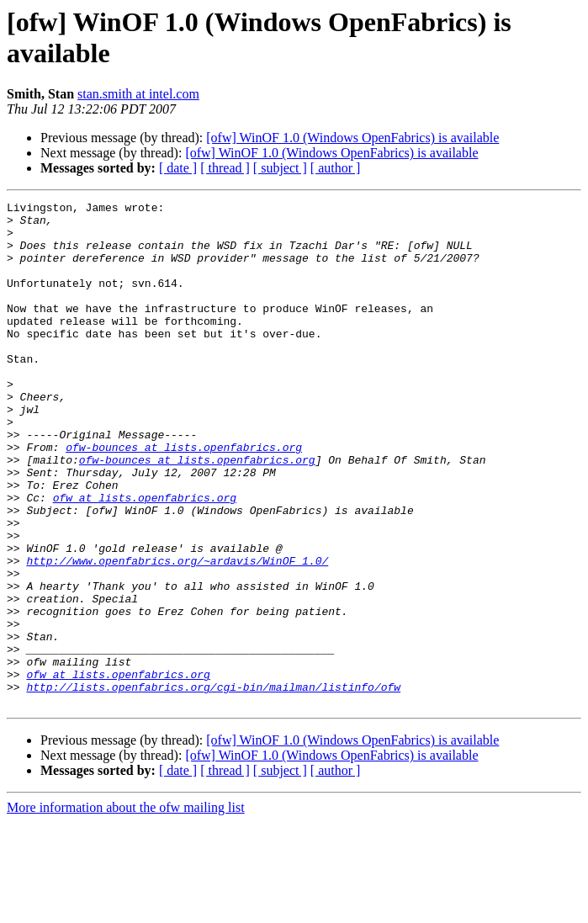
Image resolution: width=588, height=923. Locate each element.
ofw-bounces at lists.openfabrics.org (184, 497)
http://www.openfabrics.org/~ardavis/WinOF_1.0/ (177, 634)
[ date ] (178, 168)
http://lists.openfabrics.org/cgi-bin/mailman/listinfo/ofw (213, 785)
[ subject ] (280, 168)
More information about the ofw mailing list (126, 908)
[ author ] (336, 168)
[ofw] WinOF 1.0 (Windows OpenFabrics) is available (352, 138)
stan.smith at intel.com (138, 94)
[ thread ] (225, 168)
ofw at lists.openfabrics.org (145, 558)
